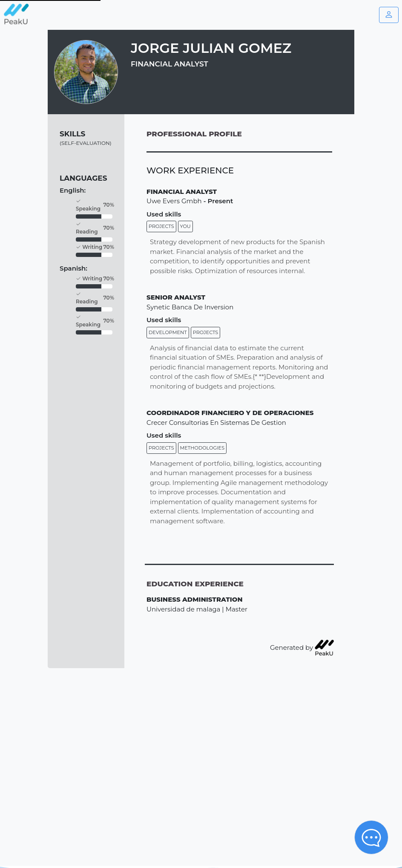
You (185, 226)
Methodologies (202, 448)
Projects (161, 226)
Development (168, 332)
